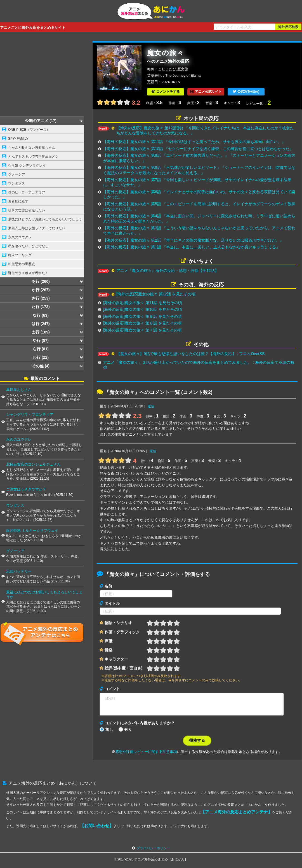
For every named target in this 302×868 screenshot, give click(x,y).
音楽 (108, 650)
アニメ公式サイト (208, 92)
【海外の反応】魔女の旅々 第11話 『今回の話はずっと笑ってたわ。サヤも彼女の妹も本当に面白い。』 (194, 142)
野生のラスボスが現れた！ (28, 273)
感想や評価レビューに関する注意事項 (146, 755)
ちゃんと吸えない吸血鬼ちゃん (32, 148)
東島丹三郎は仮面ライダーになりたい (37, 228)
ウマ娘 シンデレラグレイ (27, 165)
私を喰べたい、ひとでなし (28, 246)
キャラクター (116, 659)
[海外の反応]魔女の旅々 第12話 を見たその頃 (156, 294)
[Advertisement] (42, 76)
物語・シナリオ (118, 623)
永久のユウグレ (20, 237)
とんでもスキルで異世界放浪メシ (33, 157)
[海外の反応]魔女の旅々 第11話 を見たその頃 (142, 303)
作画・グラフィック (122, 632)
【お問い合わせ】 (97, 829)
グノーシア (16, 174)
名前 (108, 586)
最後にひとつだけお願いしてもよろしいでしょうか (41, 220)
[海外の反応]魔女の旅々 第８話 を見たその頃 (142, 323)
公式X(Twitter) (248, 92)
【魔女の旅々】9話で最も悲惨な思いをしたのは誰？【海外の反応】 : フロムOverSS (190, 354)
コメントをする (168, 92)
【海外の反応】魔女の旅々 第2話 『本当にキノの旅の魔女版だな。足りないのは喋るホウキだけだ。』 (193, 240)
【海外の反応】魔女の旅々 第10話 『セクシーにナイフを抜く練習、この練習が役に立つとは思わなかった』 (198, 149)
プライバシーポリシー (153, 851)
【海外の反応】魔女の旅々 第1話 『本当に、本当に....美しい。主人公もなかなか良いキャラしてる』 (191, 247)
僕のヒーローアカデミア (27, 192)
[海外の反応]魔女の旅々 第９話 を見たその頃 (142, 316)
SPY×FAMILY (18, 139)
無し (109, 733)
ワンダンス (16, 183)
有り (128, 733)
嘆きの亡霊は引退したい (27, 210)
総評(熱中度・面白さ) (123, 668)
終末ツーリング (20, 255)
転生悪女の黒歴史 (22, 264)
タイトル (112, 603)
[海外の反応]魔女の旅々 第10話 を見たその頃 (142, 309)
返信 (151, 406)
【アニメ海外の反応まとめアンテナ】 (236, 815)
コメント (112, 689)
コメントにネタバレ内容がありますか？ (140, 726)
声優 (108, 641)
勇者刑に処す (18, 201)
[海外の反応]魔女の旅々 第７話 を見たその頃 (142, 330)
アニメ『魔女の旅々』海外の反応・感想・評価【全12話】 (167, 270)
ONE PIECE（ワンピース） (29, 130)
